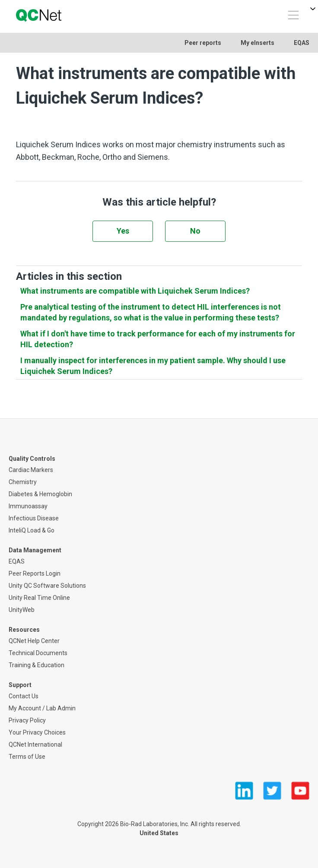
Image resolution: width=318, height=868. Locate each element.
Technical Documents (38, 653)
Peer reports (203, 43)
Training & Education (37, 665)
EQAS (302, 43)
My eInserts (258, 43)
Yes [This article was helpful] (123, 231)
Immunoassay (28, 506)
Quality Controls (32, 459)
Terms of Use (27, 757)
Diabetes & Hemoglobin (40, 494)
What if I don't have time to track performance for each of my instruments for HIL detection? (158, 339)
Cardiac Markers (31, 470)
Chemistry (23, 482)
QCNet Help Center (34, 641)
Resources (24, 630)
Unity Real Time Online (39, 598)
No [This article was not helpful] (195, 231)
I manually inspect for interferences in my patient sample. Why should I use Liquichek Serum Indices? (153, 366)
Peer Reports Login (35, 573)
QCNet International (35, 744)
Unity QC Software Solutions (47, 586)
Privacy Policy (27, 720)
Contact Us (24, 696)
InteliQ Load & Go (32, 530)
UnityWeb (22, 610)
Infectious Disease (34, 518)
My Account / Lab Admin (42, 708)
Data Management (35, 550)
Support (20, 685)
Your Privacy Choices (37, 732)
